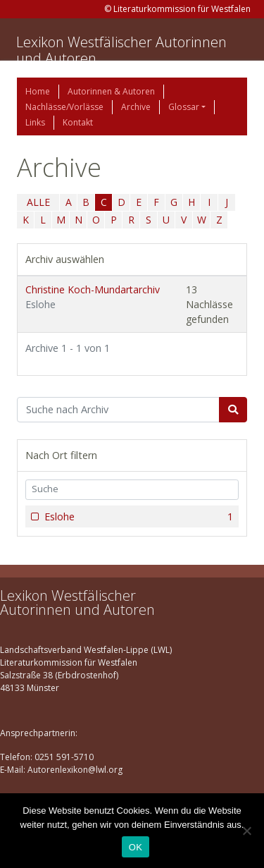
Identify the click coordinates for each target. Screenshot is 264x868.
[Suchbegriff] (118, 410)
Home (38, 91)
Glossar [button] (184, 107)
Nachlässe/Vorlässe (64, 107)
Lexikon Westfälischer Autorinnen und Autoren (121, 50)
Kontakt (78, 122)
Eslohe (137, 517)
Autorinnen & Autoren (111, 91)
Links (35, 122)
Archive (136, 107)
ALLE (38, 202)
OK (136, 847)
